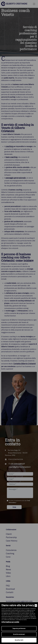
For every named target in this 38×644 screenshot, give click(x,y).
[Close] (36, 606)
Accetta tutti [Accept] (19, 640)
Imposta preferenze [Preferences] (19, 628)
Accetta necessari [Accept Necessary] (19, 634)
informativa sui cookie (10, 622)
